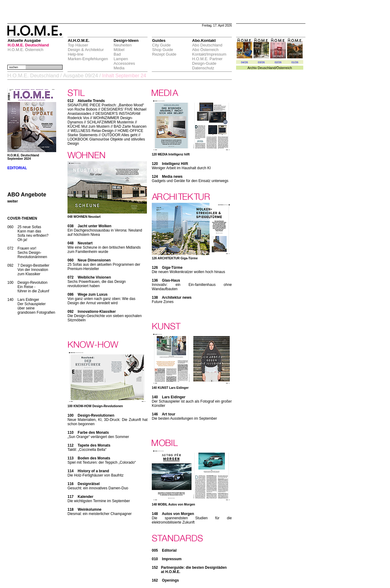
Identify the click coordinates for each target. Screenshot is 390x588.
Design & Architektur (86, 50)
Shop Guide (163, 50)
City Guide (161, 45)
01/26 (295, 62)
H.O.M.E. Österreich (26, 50)
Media (119, 68)
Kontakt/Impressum (209, 54)
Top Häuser (78, 45)
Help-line (76, 54)
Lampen (121, 59)
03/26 (261, 62)
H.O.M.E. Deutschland (28, 45)
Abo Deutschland (207, 45)
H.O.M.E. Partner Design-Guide (207, 61)
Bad (117, 54)
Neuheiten (123, 45)
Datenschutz (203, 68)
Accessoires (124, 63)
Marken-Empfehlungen (88, 59)
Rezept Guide (164, 54)
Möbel (119, 50)
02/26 (278, 62)
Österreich (284, 68)
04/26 (244, 62)
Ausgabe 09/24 (80, 76)
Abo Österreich (205, 50)
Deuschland (267, 68)
